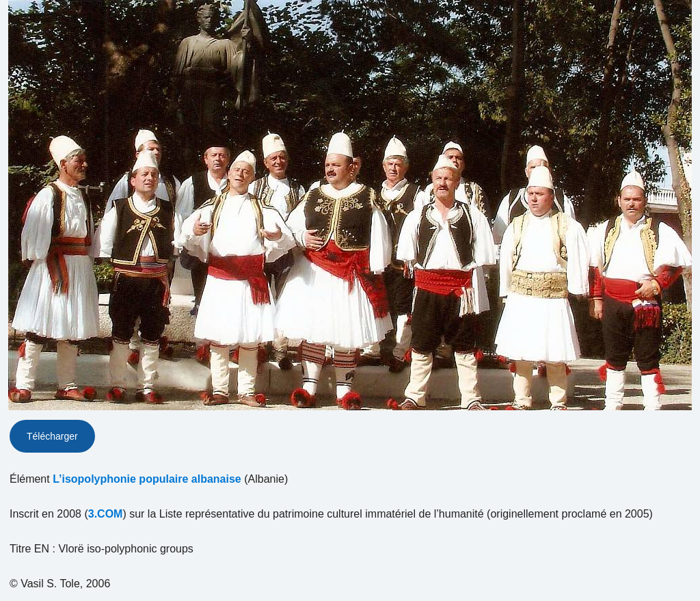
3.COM (106, 514)
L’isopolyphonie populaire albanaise (147, 479)
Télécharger (52, 436)
